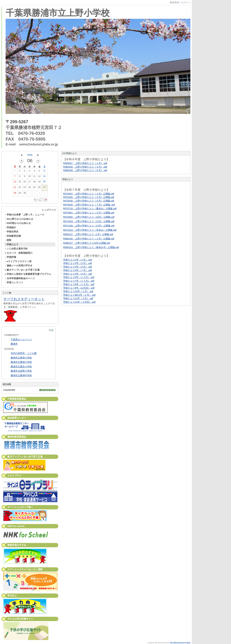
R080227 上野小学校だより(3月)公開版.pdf (87, 243)
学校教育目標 (13, 236)
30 (25, 194)
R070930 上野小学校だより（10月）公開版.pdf (89, 217)
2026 (30, 155)
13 (44, 177)
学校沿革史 (12, 232)
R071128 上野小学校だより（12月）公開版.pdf (89, 226)
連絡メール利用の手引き (19, 266)
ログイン (186, 2)
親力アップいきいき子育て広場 (22, 270)
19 (39, 182)
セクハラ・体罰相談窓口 (19, 253)
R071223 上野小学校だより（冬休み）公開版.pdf (90, 230)
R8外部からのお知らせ (18, 223)
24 (29, 188)
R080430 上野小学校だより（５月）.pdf (85, 167)
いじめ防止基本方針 (16, 249)
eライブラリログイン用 (18, 261)
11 (34, 177)
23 (25, 188)
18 (34, 182)
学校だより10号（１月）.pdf (78, 291)
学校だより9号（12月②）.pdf (79, 288)
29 (20, 194)
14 (15, 182)
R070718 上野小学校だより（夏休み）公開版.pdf (90, 209)
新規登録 (174, 2)
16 (25, 182)
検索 (51, 330)
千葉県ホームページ (21, 340)
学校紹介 (10, 227)
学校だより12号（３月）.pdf (78, 298)
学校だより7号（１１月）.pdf (79, 281)
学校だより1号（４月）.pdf (78, 260)
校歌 (8, 240)
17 (29, 182)
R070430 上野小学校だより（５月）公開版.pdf (89, 197)
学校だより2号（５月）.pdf (78, 263)
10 (29, 177)
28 (15, 194)
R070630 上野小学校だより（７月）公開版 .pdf (89, 205)
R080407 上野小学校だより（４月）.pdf (85, 163)
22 (20, 188)
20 (44, 182)
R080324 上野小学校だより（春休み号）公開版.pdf (91, 247)
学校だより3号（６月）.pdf (78, 267)
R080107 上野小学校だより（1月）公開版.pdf (88, 234)
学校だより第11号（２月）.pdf (79, 295)
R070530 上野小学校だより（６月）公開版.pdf (89, 201)
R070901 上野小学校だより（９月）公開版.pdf (89, 213)
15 (20, 182)
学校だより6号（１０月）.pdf (79, 277)
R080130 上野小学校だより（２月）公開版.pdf (89, 239)
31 (15, 172)
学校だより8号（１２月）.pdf (79, 284)
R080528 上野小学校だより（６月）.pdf (85, 170)
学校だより (12, 244)
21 (15, 188)
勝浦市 (14, 344)
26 (39, 188)
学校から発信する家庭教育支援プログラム (28, 274)
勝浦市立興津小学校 (21, 358)
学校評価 (10, 257)
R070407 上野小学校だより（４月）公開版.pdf (89, 194)
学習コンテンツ (14, 282)
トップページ (49, 210)
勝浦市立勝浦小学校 (21, 362)
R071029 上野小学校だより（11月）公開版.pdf (89, 221)
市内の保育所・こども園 (24, 353)
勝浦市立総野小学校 (21, 371)
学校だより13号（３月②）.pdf (79, 302)
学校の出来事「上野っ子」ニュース (24, 215)
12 (39, 177)
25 (34, 188)
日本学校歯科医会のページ (20, 278)
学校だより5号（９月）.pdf (78, 274)
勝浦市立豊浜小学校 (21, 367)
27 (44, 188)
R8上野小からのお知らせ (19, 219)
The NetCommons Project (180, 643)
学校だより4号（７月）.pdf (78, 270)
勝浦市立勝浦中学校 (21, 375)
